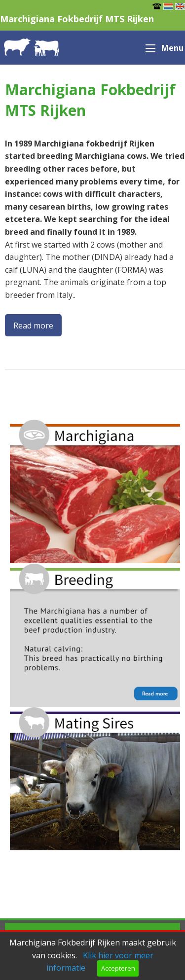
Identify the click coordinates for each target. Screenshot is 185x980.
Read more (33, 326)
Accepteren (118, 968)
